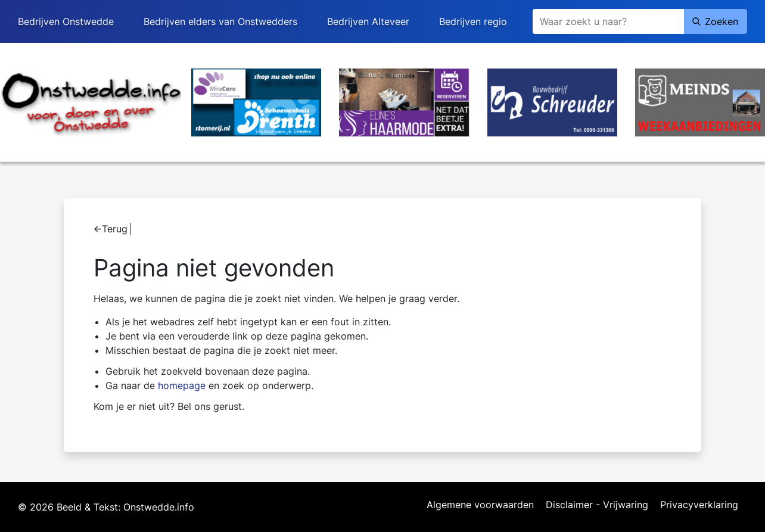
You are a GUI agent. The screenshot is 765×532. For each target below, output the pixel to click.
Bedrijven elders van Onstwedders (220, 21)
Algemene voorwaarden (480, 505)
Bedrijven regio (473, 21)
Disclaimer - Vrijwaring (597, 505)
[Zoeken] (608, 21)
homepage (182, 385)
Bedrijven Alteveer (368, 21)
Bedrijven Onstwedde (66, 21)
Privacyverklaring (699, 505)
